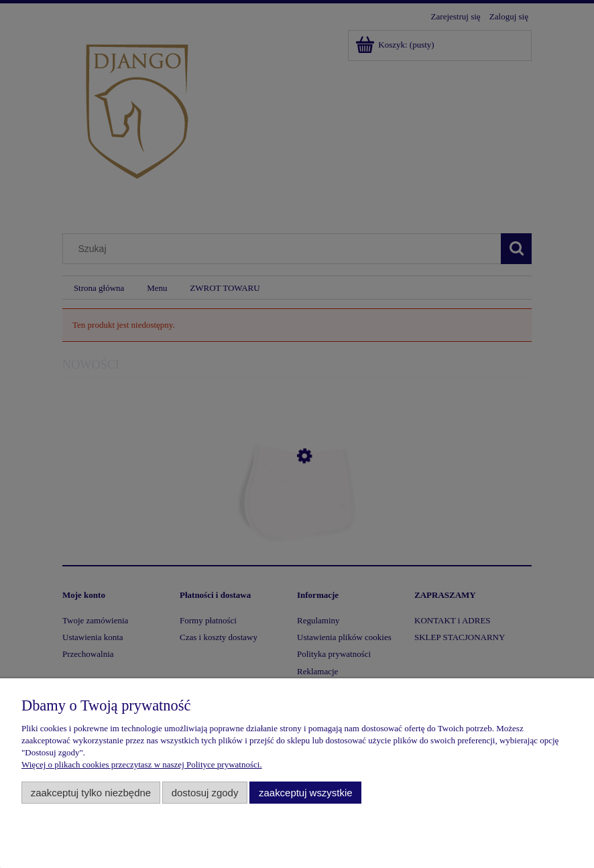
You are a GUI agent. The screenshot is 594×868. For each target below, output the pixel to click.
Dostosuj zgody (205, 793)
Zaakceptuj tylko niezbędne (91, 793)
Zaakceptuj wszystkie (305, 793)
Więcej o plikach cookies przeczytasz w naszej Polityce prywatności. (142, 764)
